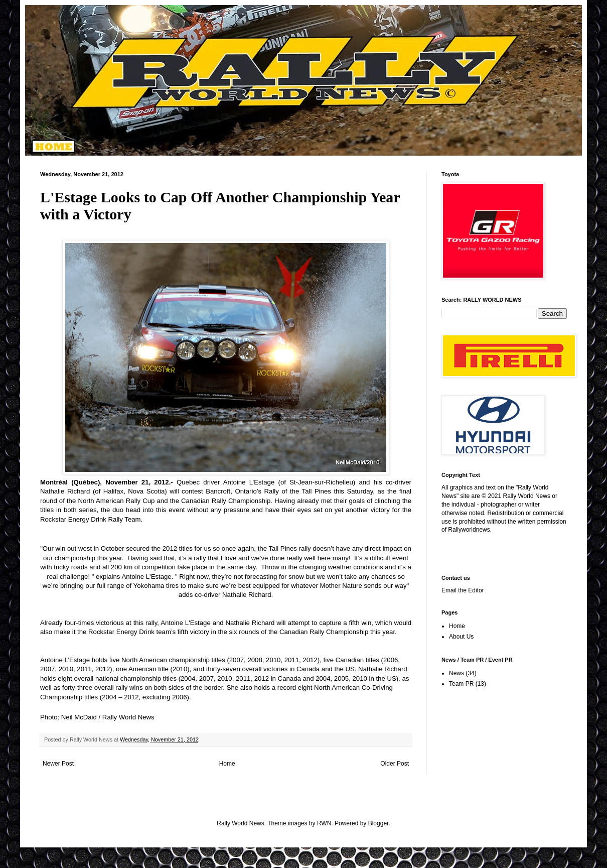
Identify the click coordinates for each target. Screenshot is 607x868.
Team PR (461, 684)
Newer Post (58, 764)
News (457, 673)
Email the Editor (463, 590)
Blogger (378, 823)
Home (227, 764)
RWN (324, 823)
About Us (461, 637)
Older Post (395, 764)
